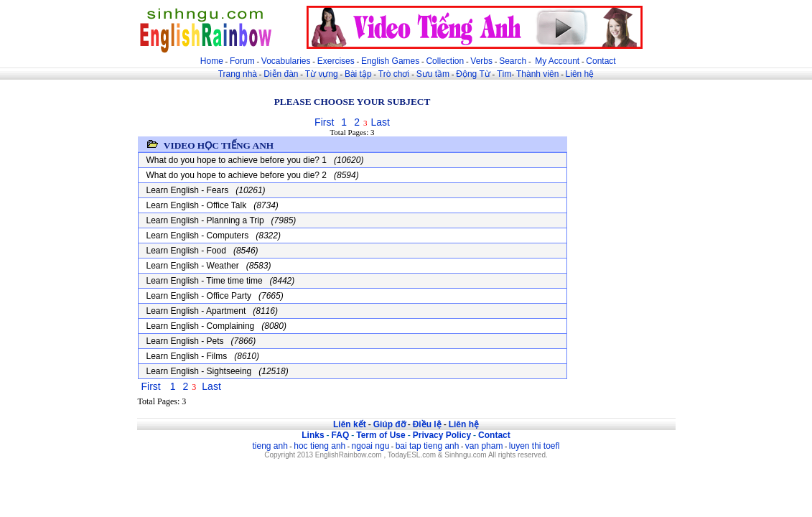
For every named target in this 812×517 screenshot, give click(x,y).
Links (313, 435)
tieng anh (270, 446)
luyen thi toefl (535, 446)
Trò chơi (395, 74)
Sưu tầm (433, 74)
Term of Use (381, 435)
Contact (601, 61)
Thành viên (537, 74)
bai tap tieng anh (428, 446)
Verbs (481, 61)
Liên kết (350, 424)
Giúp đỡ (389, 424)
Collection (445, 61)
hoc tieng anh (319, 446)
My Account (557, 61)
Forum (242, 61)
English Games (390, 61)
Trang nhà (238, 74)
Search (513, 61)
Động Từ (473, 74)
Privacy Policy (442, 435)
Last (380, 122)
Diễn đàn (281, 74)
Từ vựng (322, 74)
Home (212, 61)
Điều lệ (427, 424)
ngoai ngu (371, 446)
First (324, 122)
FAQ (341, 435)
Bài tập (358, 74)
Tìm (504, 74)
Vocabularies (286, 61)
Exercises (336, 61)
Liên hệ (580, 74)
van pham (484, 446)
